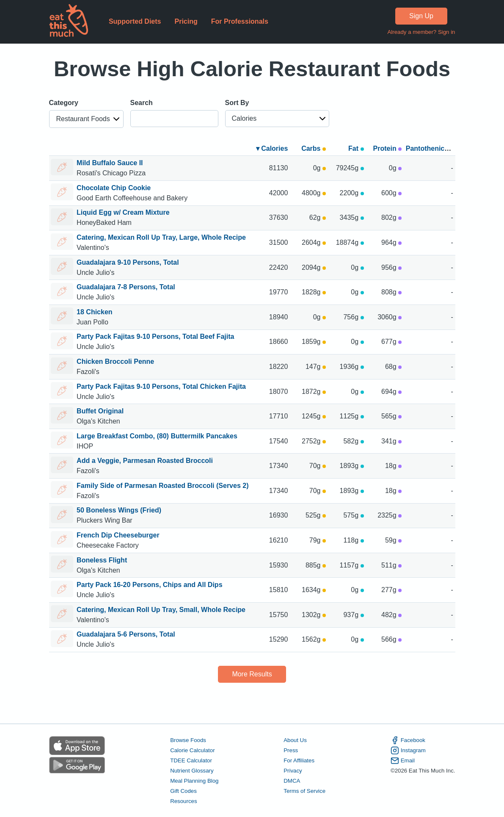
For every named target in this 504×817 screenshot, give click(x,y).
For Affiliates (299, 760)
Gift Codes (183, 791)
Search (142, 103)
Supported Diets (135, 21)
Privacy (293, 771)
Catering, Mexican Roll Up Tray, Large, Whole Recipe (161, 237)
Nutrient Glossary (192, 771)
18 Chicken (94, 312)
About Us (295, 740)
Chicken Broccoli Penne (115, 361)
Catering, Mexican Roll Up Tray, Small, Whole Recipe (161, 610)
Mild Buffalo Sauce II (110, 163)
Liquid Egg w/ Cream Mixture (123, 212)
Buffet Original (100, 411)
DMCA (292, 781)
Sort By (237, 103)
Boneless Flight (102, 560)
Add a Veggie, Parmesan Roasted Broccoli (145, 461)
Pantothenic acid (433, 148)
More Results (252, 674)
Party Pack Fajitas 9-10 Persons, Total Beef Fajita (155, 336)
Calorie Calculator (192, 750)
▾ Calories (272, 148)
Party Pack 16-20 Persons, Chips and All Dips (149, 585)
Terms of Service (304, 791)
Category (64, 103)
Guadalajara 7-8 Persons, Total (126, 287)
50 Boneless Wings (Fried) (119, 510)
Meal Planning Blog (194, 781)
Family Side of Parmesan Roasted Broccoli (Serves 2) (162, 486)
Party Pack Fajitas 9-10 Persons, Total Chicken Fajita (161, 386)
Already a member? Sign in (421, 32)
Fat (356, 148)
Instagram (408, 751)
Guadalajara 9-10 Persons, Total (128, 262)
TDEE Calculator (191, 760)
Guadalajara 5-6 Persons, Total (126, 634)
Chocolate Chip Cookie (114, 188)
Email (403, 761)
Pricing (186, 21)
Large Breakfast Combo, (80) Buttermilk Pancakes (157, 436)
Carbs (314, 148)
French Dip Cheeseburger (118, 535)
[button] (86, 119)
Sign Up (421, 16)
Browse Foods (188, 740)
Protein (388, 148)
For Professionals (240, 21)
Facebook (408, 740)
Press (291, 750)
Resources (183, 801)
